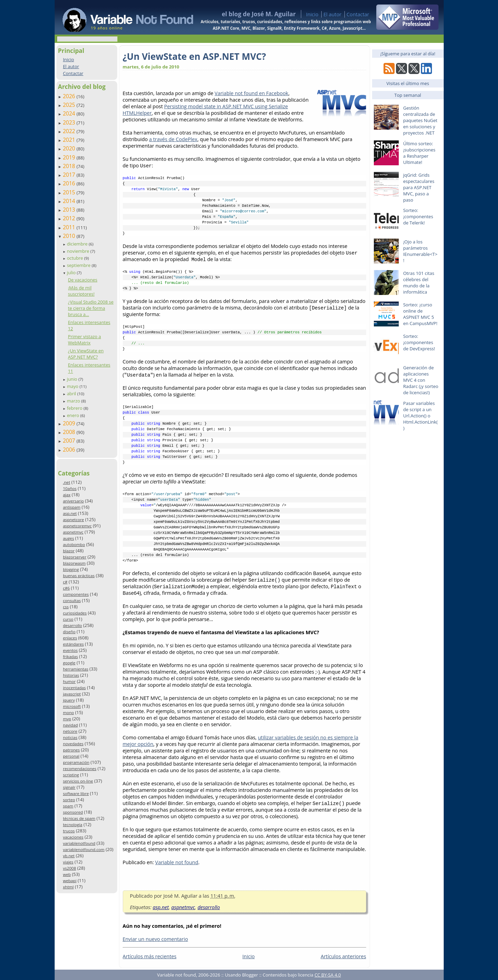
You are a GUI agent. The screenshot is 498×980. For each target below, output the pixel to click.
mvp (67, 719)
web (67, 874)
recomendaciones (80, 769)
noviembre (79, 251)
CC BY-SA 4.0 (328, 975)
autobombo (74, 544)
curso (68, 619)
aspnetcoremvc (77, 526)
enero (73, 415)
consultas (72, 600)
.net (67, 482)
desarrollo (72, 625)
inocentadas (74, 688)
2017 (70, 175)
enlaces (70, 638)
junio (72, 379)
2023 (70, 122)
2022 (70, 131)
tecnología (73, 825)
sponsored (73, 812)
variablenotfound (79, 843)
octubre (75, 258)
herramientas (76, 669)
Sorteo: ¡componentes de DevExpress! (419, 342)
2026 (70, 96)
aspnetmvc (73, 532)
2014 (70, 201)
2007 (70, 441)
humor (69, 681)
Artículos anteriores (343, 956)
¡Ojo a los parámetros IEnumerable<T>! (420, 251)
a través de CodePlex (173, 139)
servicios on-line (78, 781)
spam (68, 806)
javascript (72, 694)
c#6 (66, 588)
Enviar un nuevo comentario (155, 939)
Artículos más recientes (150, 956)
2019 (70, 157)
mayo (73, 386)
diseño (69, 632)
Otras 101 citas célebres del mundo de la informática (419, 283)
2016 (70, 183)
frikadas (70, 657)
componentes (76, 594)
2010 (70, 236)
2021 (70, 140)
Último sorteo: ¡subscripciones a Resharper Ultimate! (419, 153)
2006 (70, 450)
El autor (332, 14)
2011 (70, 227)
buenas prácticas (79, 576)
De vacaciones (82, 280)
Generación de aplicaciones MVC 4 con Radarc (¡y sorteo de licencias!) (421, 380)
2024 (70, 113)
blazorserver (75, 557)
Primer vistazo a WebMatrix (84, 340)
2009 (70, 423)
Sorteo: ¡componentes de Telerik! (418, 216)
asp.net (70, 513)
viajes (68, 862)
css (66, 607)
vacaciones (73, 837)
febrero (75, 408)
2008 (70, 432)
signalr (69, 787)
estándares (73, 644)
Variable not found (177, 862)
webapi (70, 881)
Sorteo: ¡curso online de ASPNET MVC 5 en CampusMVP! (420, 314)
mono (68, 713)
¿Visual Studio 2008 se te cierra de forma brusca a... (91, 308)
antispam (72, 507)
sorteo (69, 800)
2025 (70, 105)
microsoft (72, 706)
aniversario (73, 501)
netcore (70, 731)
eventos (70, 650)
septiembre (79, 265)
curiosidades (75, 613)
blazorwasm (74, 563)
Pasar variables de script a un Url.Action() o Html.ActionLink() (421, 416)
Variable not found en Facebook (252, 93)
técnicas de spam (79, 818)
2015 (70, 192)
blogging (71, 569)
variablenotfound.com (84, 849)
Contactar (358, 14)
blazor (69, 551)
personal (71, 756)
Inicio (312, 14)
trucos (69, 831)
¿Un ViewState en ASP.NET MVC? (86, 354)
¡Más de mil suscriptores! (81, 291)
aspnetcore (73, 520)
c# (65, 582)
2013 (70, 210)
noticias (70, 737)
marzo (74, 401)
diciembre (78, 244)
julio (72, 272)
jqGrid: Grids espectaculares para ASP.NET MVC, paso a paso (419, 187)
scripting (71, 775)
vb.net (69, 856)
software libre (76, 793)
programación (76, 762)
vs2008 (70, 868)
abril (72, 394)
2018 (70, 166)
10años (70, 488)
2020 (70, 148)
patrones (71, 750)
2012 (70, 218)
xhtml (68, 887)
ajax (67, 495)
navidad (70, 725)
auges (68, 538)
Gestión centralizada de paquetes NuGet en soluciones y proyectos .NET (420, 120)
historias (71, 675)
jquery (69, 700)
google (69, 663)
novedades (73, 744)
